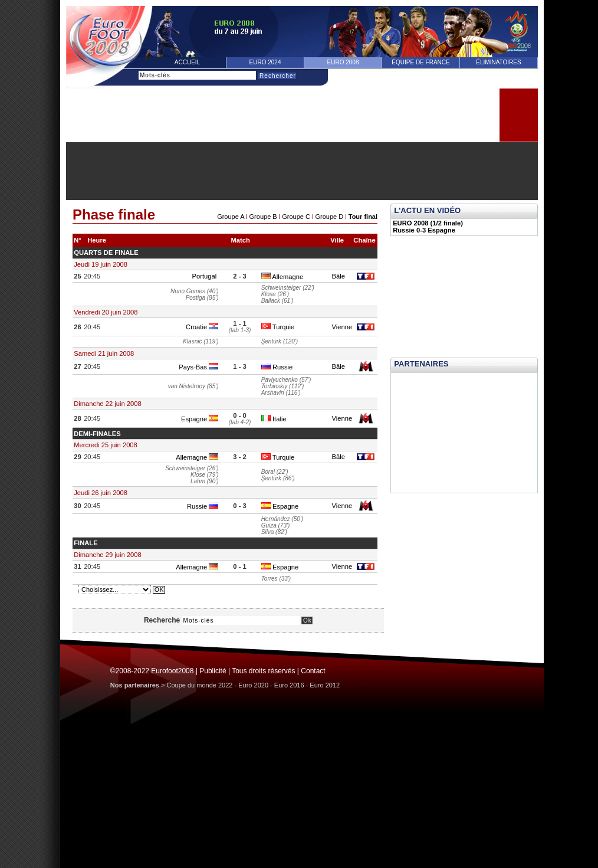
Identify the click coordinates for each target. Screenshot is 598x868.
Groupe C (296, 217)
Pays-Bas (198, 367)
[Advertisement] (302, 171)
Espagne (200, 419)
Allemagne (282, 277)
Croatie (202, 327)
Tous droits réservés (263, 671)
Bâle (338, 276)
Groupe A (231, 217)
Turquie (278, 327)
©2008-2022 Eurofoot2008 (152, 671)
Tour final (363, 217)
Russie (277, 367)
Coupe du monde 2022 (200, 685)
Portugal (205, 276)
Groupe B (263, 217)
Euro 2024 (265, 62)
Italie (274, 419)
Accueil (187, 62)
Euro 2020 (253, 685)
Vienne (342, 327)
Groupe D (329, 217)
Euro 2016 (289, 685)
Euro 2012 (325, 685)
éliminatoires (498, 62)
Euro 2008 (343, 62)
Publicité (213, 671)
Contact (313, 671)
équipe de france (420, 62)
